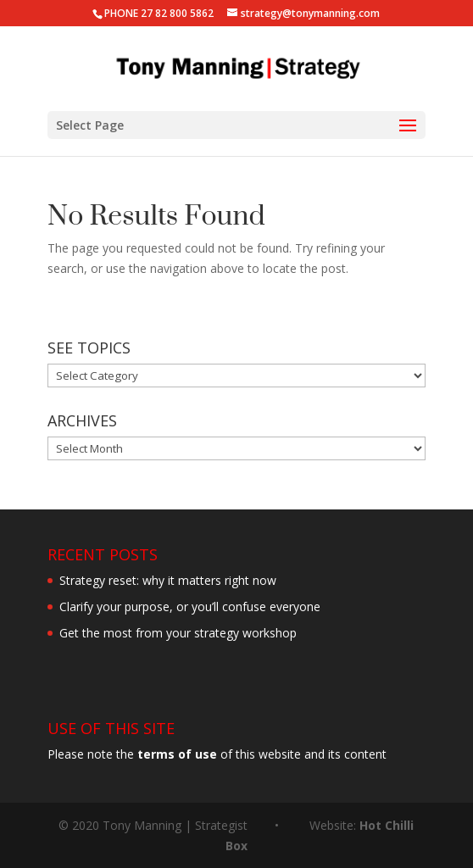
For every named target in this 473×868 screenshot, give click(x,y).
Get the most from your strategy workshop (178, 633)
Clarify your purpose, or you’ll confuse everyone (190, 606)
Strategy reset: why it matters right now (168, 580)
